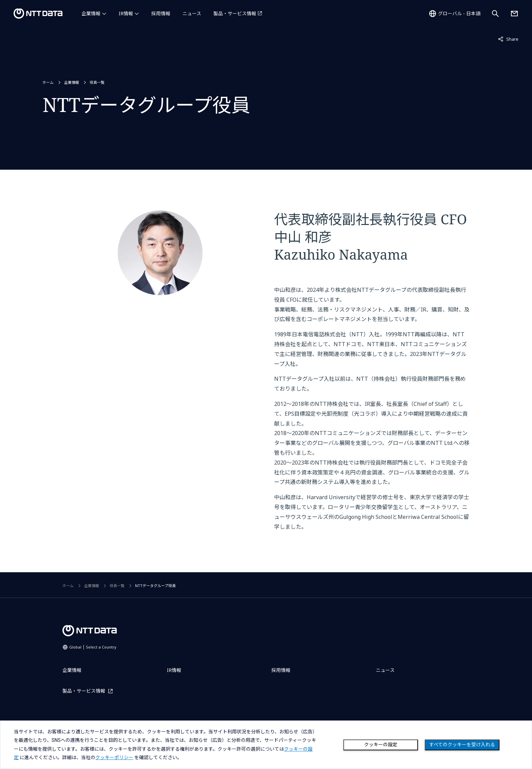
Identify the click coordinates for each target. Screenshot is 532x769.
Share (508, 39)
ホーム (48, 82)
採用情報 (161, 13)
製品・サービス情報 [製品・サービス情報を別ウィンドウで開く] (235, 13)
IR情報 (126, 13)
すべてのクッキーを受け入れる (462, 745)
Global (93, 647)
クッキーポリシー (114, 757)
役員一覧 (97, 82)
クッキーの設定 (381, 745)
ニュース (192, 13)
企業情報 (91, 13)
